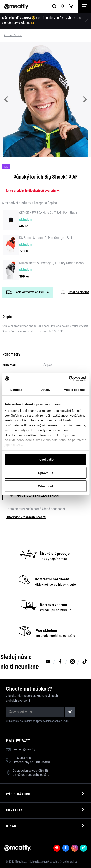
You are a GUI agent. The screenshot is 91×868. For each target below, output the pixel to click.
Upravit (46, 473)
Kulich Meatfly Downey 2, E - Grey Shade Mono (51, 263)
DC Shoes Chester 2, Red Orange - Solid (46, 238)
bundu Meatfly (54, 18)
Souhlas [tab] (16, 390)
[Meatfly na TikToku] (85, 662)
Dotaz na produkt (74, 292)
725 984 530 (23, 758)
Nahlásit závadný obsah (43, 862)
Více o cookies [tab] (75, 390)
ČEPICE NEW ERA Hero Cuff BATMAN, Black (48, 213)
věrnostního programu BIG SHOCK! (42, 331)
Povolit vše (45, 459)
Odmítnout (46, 486)
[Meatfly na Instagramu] (72, 662)
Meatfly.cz (21, 862)
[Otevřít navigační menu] (85, 7)
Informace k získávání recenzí (26, 518)
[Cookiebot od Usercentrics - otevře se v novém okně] (69, 378)
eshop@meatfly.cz (26, 750)
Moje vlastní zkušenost (35, 496)
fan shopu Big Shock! (37, 326)
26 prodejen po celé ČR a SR (30, 771)
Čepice (13, 35)
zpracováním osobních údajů (52, 721)
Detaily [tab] (46, 390)
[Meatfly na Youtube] (48, 662)
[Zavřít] (87, 20)
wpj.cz (74, 862)
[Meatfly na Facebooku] (60, 662)
